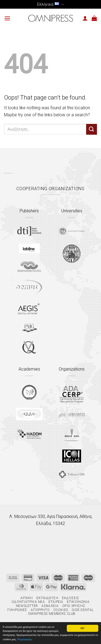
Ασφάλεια (50, 606)
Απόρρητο (40, 610)
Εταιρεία (56, 602)
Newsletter (27, 606)
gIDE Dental (83, 610)
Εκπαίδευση (47, 598)
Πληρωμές (17, 610)
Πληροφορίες (25, 640)
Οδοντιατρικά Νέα (28, 602)
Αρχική (27, 598)
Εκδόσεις (71, 598)
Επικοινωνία (78, 602)
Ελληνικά (50, 4)
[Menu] (7, 18)
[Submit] (92, 129)
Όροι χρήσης (74, 606)
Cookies (61, 610)
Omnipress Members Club (51, 614)
